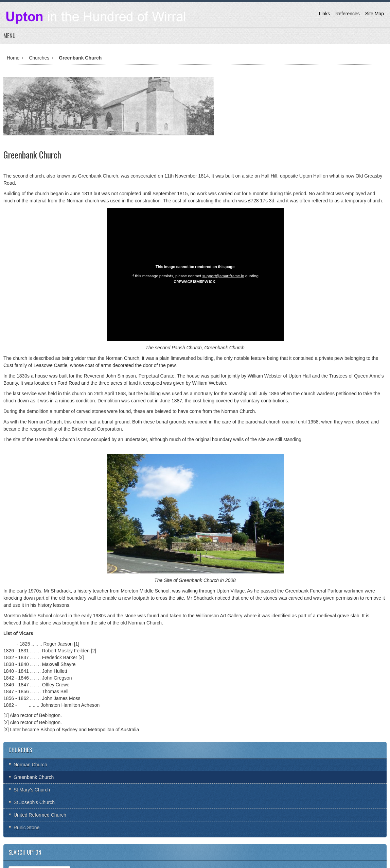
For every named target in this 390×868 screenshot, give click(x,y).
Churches (39, 58)
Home (13, 58)
